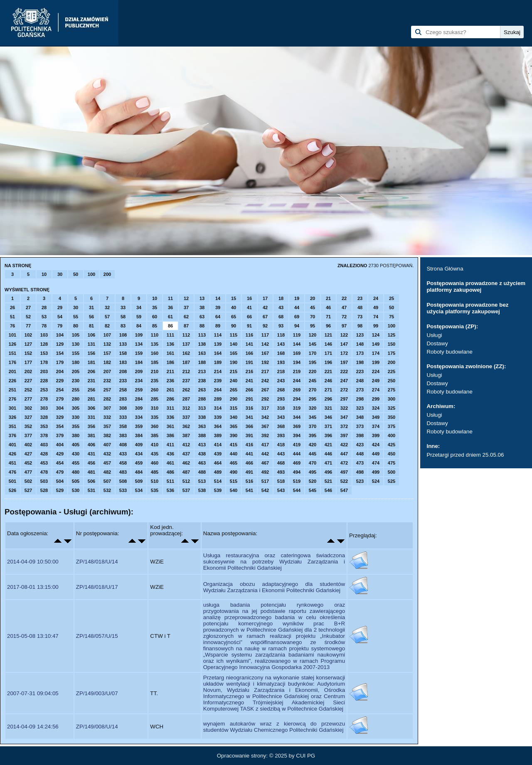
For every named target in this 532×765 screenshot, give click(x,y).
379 (60, 435)
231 (91, 381)
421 (328, 445)
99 (376, 326)
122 (344, 335)
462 (186, 463)
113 (202, 335)
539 (218, 490)
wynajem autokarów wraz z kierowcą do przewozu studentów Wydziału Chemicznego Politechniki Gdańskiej (274, 727)
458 (123, 463)
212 (186, 371)
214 (218, 371)
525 (392, 481)
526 (12, 490)
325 (392, 408)
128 (44, 344)
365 (234, 426)
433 (123, 454)
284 (139, 399)
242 (265, 381)
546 (328, 490)
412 (186, 445)
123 (360, 335)
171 (328, 353)
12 (186, 298)
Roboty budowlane (449, 352)
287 (186, 399)
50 (76, 274)
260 (155, 390)
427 (28, 454)
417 (265, 445)
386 (170, 435)
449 (376, 454)
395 (313, 435)
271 (328, 390)
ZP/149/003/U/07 (97, 693)
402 (28, 445)
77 (28, 326)
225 (392, 371)
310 (155, 408)
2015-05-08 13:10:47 (33, 636)
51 (12, 317)
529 (60, 490)
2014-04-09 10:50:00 (33, 562)
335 (155, 417)
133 (123, 344)
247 (344, 381)
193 (281, 362)
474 (376, 463)
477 (28, 472)
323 (360, 408)
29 (60, 307)
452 (28, 463)
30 (60, 274)
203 (44, 371)
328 (44, 417)
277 (28, 399)
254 (60, 390)
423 (360, 445)
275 (392, 390)
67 (265, 317)
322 (344, 408)
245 (313, 381)
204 (60, 371)
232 (107, 381)
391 (249, 435)
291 (249, 399)
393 (281, 435)
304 (60, 408)
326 (12, 417)
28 (44, 307)
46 (328, 307)
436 (170, 454)
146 (328, 344)
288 (202, 399)
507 (107, 481)
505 (76, 481)
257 (107, 390)
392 (265, 435)
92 (265, 326)
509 (139, 481)
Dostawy (437, 343)
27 (28, 307)
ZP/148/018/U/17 (97, 587)
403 (44, 445)
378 (44, 435)
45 (313, 307)
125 (392, 335)
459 (139, 463)
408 (123, 445)
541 (249, 490)
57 (107, 317)
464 (218, 463)
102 (28, 335)
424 (376, 445)
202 (28, 371)
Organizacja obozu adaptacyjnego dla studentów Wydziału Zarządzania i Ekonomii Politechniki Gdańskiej (274, 587)
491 (249, 472)
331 (91, 417)
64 (218, 317)
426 (12, 454)
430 (76, 454)
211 (170, 371)
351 (12, 426)
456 (91, 463)
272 (344, 390)
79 (60, 326)
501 (12, 481)
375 (392, 426)
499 (376, 472)
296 (328, 399)
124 (376, 335)
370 (313, 426)
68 (281, 317)
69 (297, 317)
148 (360, 344)
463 (202, 463)
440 (234, 454)
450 (392, 454)
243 (281, 381)
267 (265, 390)
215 (234, 371)
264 (218, 390)
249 (376, 381)
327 (28, 417)
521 (328, 481)
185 (155, 362)
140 (234, 344)
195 (313, 362)
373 (360, 426)
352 (28, 426)
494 (297, 472)
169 (297, 353)
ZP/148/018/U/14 (97, 562)
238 (202, 381)
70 (313, 317)
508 (123, 481)
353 (44, 426)
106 (91, 335)
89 (218, 326)
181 (91, 362)
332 (107, 417)
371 (328, 426)
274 (376, 390)
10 (44, 274)
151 (12, 353)
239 (218, 381)
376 (12, 435)
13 (202, 298)
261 (170, 390)
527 (28, 490)
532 (107, 490)
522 (344, 481)
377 (28, 435)
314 (218, 408)
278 (44, 399)
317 (265, 408)
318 (281, 408)
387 (186, 435)
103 (44, 335)
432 (107, 454)
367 (265, 426)
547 (344, 490)
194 (297, 362)
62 (186, 317)
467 (265, 463)
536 (170, 490)
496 (328, 472)
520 (313, 481)
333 (123, 417)
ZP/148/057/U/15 (97, 636)
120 (313, 335)
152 (28, 353)
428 (44, 454)
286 (170, 399)
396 (328, 435)
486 (170, 472)
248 (360, 381)
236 (170, 381)
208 (123, 371)
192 (265, 362)
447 (344, 454)
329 (60, 417)
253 (44, 390)
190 (234, 362)
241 (249, 381)
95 (313, 326)
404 (60, 445)
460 (155, 463)
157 (107, 353)
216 (249, 371)
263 (202, 390)
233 (123, 381)
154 (60, 353)
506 (91, 481)
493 (281, 472)
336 (170, 417)
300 (392, 399)
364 (218, 426)
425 (392, 445)
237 (186, 381)
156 (91, 353)
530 (76, 490)
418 (281, 445)
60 (155, 317)
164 (218, 353)
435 (155, 454)
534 (139, 490)
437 (186, 454)
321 (328, 408)
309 (139, 408)
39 (218, 307)
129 (60, 344)
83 (123, 326)
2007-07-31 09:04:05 (33, 693)
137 (186, 344)
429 (60, 454)
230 (76, 381)
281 (91, 399)
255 (76, 390)
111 (170, 335)
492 (265, 472)
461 (170, 463)
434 (139, 454)
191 (249, 362)
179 (60, 362)
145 (313, 344)
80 (76, 326)
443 (281, 454)
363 (202, 426)
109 (139, 335)
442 (265, 454)
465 (234, 463)
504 (60, 481)
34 (139, 307)
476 (12, 472)
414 (218, 445)
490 (234, 472)
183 (123, 362)
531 (91, 490)
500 (392, 472)
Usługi (434, 335)
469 (297, 463)
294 (297, 399)
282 (107, 399)
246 (328, 381)
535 (155, 490)
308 (123, 408)
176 (12, 362)
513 (202, 481)
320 (313, 408)
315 (234, 408)
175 (392, 353)
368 (281, 426)
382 (107, 435)
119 (297, 335)
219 (297, 371)
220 (313, 371)
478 (44, 472)
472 (344, 463)
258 (123, 390)
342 (265, 417)
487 (186, 472)
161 (170, 353)
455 (76, 463)
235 (155, 381)
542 (265, 490)
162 (186, 353)
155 (76, 353)
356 (91, 426)
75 (392, 317)
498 (360, 472)
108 (123, 335)
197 (344, 362)
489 (218, 472)
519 (297, 481)
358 (123, 426)
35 (155, 307)
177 (28, 362)
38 (202, 307)
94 (297, 326)
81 (91, 326)
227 (28, 381)
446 (328, 454)
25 (392, 298)
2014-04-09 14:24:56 (33, 727)
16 (249, 298)
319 (297, 408)
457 (107, 463)
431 (91, 454)
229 (60, 381)
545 (313, 490)
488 (202, 472)
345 (313, 417)
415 (234, 445)
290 (234, 399)
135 (155, 344)
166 (249, 353)
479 (60, 472)
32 (107, 307)
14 (218, 298)
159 (139, 353)
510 (155, 481)
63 (202, 317)
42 (265, 307)
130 (76, 344)
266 (249, 390)
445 (313, 454)
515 (234, 481)
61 (170, 317)
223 (360, 371)
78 (44, 326)
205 (76, 371)
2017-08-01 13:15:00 (33, 587)
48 (360, 307)
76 (12, 326)
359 (139, 426)
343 (281, 417)
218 (281, 371)
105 (76, 335)
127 (28, 344)
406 (91, 445)
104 (60, 335)
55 (76, 317)
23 (360, 298)
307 (107, 408)
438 (202, 454)
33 (123, 307)
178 (44, 362)
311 (170, 408)
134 (139, 344)
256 (91, 390)
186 (170, 362)
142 (265, 344)
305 (76, 408)
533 (123, 490)
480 (76, 472)
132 (107, 344)
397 (344, 435)
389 (218, 435)
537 (186, 490)
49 (376, 307)
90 (234, 326)
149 (376, 344)
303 (44, 408)
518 (281, 481)
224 (376, 371)
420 (313, 445)
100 (91, 274)
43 (281, 307)
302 (28, 408)
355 (76, 426)
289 (218, 399)
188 (202, 362)
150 (392, 344)
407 (107, 445)
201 (12, 371)
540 (234, 490)
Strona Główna (445, 269)
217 (265, 371)
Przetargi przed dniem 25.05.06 (465, 455)
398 (360, 435)
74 (376, 317)
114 (218, 335)
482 (107, 472)
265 (234, 390)
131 (91, 344)
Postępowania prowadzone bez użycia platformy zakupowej (467, 308)
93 (281, 326)
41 (249, 307)
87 (186, 326)
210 (155, 371)
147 (344, 344)
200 (107, 274)
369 (297, 426)
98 (360, 326)
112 (186, 335)
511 (170, 481)
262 (186, 390)
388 (202, 435)
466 (249, 463)
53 (44, 317)
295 (313, 399)
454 (60, 463)
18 (281, 298)
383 (123, 435)
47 (344, 307)
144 (297, 344)
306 (91, 408)
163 (202, 353)
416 (249, 445)
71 (328, 317)
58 (123, 317)
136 (170, 344)
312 (186, 408)
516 (249, 481)
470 (313, 463)
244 (297, 381)
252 (28, 390)
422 (344, 445)
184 (139, 362)
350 (392, 417)
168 (281, 353)
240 (234, 381)
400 (392, 435)
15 (234, 298)
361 (170, 426)
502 (28, 481)
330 (76, 417)
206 (91, 371)
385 (155, 435)
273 (360, 390)
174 (376, 353)
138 (202, 344)
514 (218, 481)
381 (91, 435)
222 (344, 371)
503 (44, 481)
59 (139, 317)
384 (139, 435)
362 (186, 426)
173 (360, 353)
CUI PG (305, 756)
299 (376, 399)
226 (12, 381)
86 (170, 326)
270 (313, 390)
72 (344, 317)
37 (186, 307)
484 (139, 472)
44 (297, 307)
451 (12, 463)
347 (344, 417)
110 (155, 335)
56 (91, 317)
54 (60, 317)
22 (344, 298)
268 (281, 390)
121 (328, 335)
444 (297, 454)
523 (360, 481)
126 (12, 344)
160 (155, 353)
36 (170, 307)
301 (12, 408)
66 (249, 317)
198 (360, 362)
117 (265, 335)
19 (297, 298)
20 (313, 298)
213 (202, 371)
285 (155, 399)
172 (344, 353)
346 (328, 417)
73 (360, 317)
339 (218, 417)
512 (186, 481)
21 (328, 298)
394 (297, 435)
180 (76, 362)
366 (249, 426)
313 (202, 408)
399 (376, 435)
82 (107, 326)
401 (12, 445)
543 (281, 490)
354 (60, 426)
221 (328, 371)
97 (344, 326)
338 (202, 417)
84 (139, 326)
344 (297, 417)
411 (170, 445)
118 (281, 335)
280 (76, 399)
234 (139, 381)
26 (12, 307)
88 (202, 326)
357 (107, 426)
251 (12, 390)
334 (139, 417)
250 (392, 381)
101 (12, 335)
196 (328, 362)
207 (107, 371)
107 (107, 335)
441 (249, 454)
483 (123, 472)
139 (218, 344)
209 (139, 371)
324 (376, 408)
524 (376, 481)
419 (297, 445)
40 (234, 307)
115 (234, 335)
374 (376, 426)
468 (281, 463)
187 (186, 362)
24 (376, 298)
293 (281, 399)
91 (249, 326)
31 (91, 307)
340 (234, 417)
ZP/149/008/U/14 (97, 727)
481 (91, 472)
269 (297, 390)
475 (392, 463)
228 (44, 381)
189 (218, 362)
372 (344, 426)
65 (234, 317)
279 (60, 399)
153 (44, 353)
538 (202, 490)
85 (155, 326)
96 (328, 326)
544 (297, 490)
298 (360, 399)
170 (313, 353)
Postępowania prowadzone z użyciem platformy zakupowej (476, 287)
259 (139, 390)
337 (186, 417)
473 (360, 463)
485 (155, 472)
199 (376, 362)
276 (12, 399)
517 (265, 481)
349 (376, 417)
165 (234, 353)
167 (265, 353)
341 (249, 417)
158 (123, 353)
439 (218, 454)
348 (360, 417)
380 (76, 435)
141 (249, 344)
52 (28, 317)
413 (202, 445)
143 (281, 344)
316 (249, 408)
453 (44, 463)
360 (155, 426)
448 (360, 454)
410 (155, 445)
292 (265, 399)
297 (344, 399)
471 (328, 463)
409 (139, 445)
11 (170, 298)
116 (249, 335)
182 (107, 362)
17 (265, 298)
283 (123, 399)
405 (76, 445)
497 (344, 472)
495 (313, 472)
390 (234, 435)
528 (44, 490)
